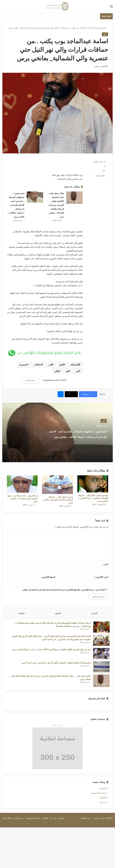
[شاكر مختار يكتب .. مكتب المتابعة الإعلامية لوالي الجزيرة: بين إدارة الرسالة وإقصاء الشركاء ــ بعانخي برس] (74, 198)
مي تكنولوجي (85, 821)
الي (50, 365)
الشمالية (75, 365)
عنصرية (23, 365)
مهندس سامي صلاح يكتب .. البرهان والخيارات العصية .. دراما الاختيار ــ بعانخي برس (93, 498)
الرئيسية (103, 28)
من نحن (103, 805)
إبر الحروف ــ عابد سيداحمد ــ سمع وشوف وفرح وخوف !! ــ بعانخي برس (23, 498)
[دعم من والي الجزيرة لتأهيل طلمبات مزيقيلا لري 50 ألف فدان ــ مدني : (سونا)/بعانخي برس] (100, 655)
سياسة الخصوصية (99, 796)
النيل (61, 365)
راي (96, 28)
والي (57, 371)
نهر (67, 371)
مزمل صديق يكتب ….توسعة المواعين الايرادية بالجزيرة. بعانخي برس (58, 500)
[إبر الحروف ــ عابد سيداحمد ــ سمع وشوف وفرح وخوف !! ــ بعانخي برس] (22, 484)
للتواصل (103, 800)
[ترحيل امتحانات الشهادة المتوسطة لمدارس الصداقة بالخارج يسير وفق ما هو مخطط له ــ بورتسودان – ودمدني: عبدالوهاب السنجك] (100, 628)
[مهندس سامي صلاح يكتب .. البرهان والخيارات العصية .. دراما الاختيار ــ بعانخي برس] (93, 484)
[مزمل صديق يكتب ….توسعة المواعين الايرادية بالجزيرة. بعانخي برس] (57, 485)
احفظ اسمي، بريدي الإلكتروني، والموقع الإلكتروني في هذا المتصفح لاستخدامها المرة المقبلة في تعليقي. (64, 590)
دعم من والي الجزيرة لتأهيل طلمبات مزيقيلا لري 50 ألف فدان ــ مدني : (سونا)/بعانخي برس (50, 651)
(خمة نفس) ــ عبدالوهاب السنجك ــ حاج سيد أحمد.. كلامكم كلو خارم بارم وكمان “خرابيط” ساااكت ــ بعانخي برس (16, 205)
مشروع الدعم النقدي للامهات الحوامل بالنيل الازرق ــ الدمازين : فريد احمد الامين (55, 664)
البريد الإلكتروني (101, 577)
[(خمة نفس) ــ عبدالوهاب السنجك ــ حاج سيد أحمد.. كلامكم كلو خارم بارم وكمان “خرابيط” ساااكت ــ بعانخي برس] (35, 197)
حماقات (38, 365)
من (77, 371)
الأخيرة (94, 613)
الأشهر (58, 613)
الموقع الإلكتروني (48, 577)
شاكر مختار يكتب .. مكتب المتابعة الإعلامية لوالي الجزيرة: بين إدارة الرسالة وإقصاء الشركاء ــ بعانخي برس (55, 205)
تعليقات (21, 613)
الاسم (105, 564)
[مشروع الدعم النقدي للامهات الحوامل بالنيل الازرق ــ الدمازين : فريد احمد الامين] (100, 668)
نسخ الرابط (30, 380)
